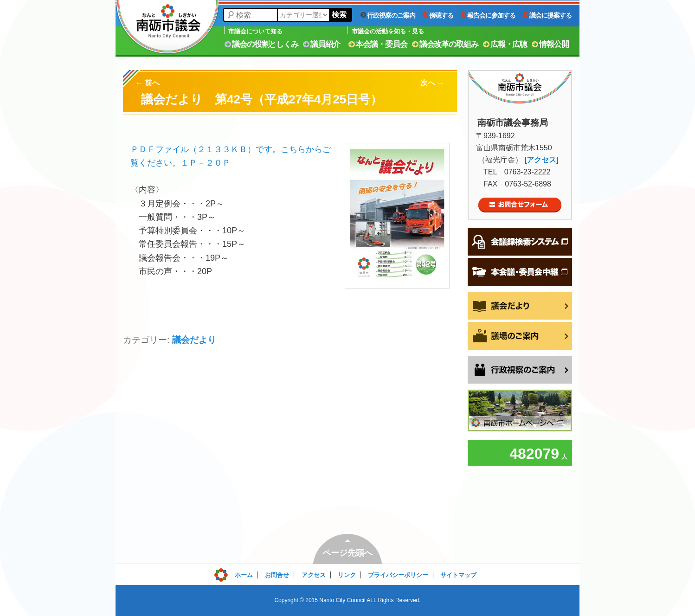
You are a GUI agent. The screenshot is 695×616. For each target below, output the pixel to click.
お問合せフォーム (520, 205)
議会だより (194, 340)
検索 (339, 15)
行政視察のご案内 (388, 15)
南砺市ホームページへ (520, 411)
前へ (148, 83)
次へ (432, 83)
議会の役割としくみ (261, 44)
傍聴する (438, 15)
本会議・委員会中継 (520, 272)
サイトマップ (458, 575)
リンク (347, 575)
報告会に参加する (488, 15)
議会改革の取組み (445, 44)
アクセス (541, 160)
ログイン (235, 573)
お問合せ (277, 575)
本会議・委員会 (378, 44)
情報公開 (550, 44)
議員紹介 (322, 44)
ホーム (244, 575)
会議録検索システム (520, 242)
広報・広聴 (505, 44)
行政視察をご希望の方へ (520, 370)
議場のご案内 (520, 336)
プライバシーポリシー (398, 575)
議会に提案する (547, 15)
